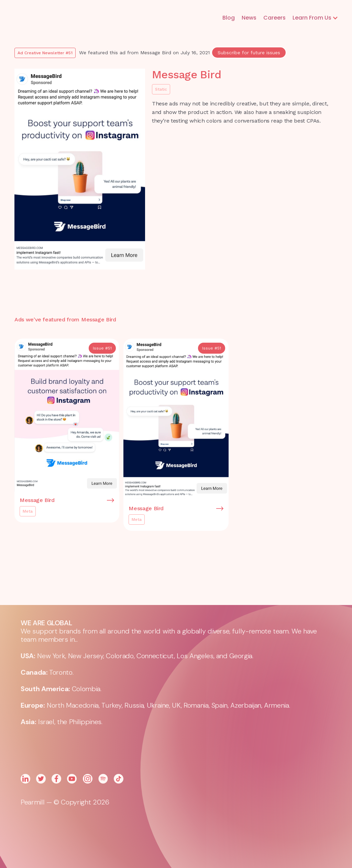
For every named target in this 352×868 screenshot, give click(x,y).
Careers (274, 18)
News (249, 18)
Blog (229, 18)
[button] (315, 18)
